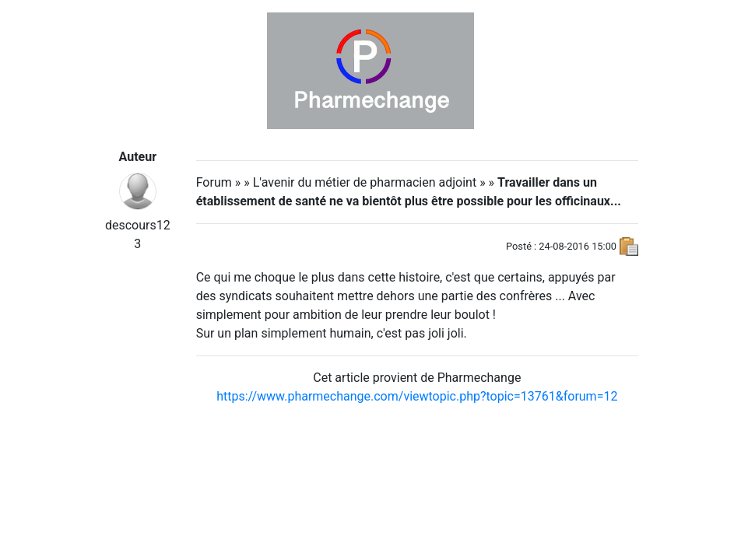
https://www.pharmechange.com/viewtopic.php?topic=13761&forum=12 (417, 396)
